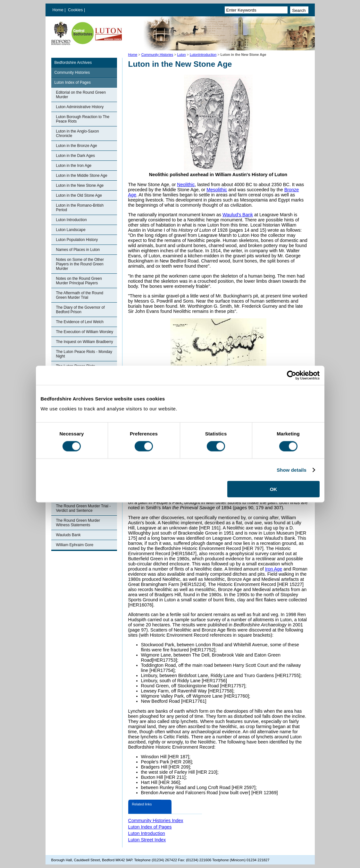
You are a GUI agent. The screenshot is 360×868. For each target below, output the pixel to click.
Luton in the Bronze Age (77, 146)
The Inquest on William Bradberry (85, 342)
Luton (182, 55)
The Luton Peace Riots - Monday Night (84, 354)
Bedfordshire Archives (73, 63)
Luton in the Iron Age (74, 166)
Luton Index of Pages (73, 82)
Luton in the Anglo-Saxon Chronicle (78, 133)
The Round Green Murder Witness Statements (78, 523)
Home (58, 10)
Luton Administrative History (80, 107)
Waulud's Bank (238, 215)
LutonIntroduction (203, 55)
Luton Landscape (71, 230)
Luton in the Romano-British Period (80, 208)
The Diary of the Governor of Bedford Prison (80, 310)
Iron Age (274, 569)
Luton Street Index (147, 840)
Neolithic (186, 185)
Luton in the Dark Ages (75, 156)
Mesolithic (217, 190)
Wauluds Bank (68, 535)
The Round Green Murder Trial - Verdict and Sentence (84, 508)
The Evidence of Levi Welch (80, 322)
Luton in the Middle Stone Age (82, 176)
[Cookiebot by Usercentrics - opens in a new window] (292, 375)
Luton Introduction (71, 220)
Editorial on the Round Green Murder (81, 95)
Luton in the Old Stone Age (79, 195)
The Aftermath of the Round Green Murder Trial (80, 295)
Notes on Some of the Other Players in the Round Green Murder (80, 264)
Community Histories (157, 55)
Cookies (76, 10)
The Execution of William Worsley (85, 332)
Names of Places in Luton (78, 250)
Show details (292, 470)
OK (274, 489)
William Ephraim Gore (75, 545)
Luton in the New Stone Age (80, 185)
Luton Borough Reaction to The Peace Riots (83, 119)
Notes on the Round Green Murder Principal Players (79, 281)
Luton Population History (77, 240)
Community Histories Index (156, 821)
